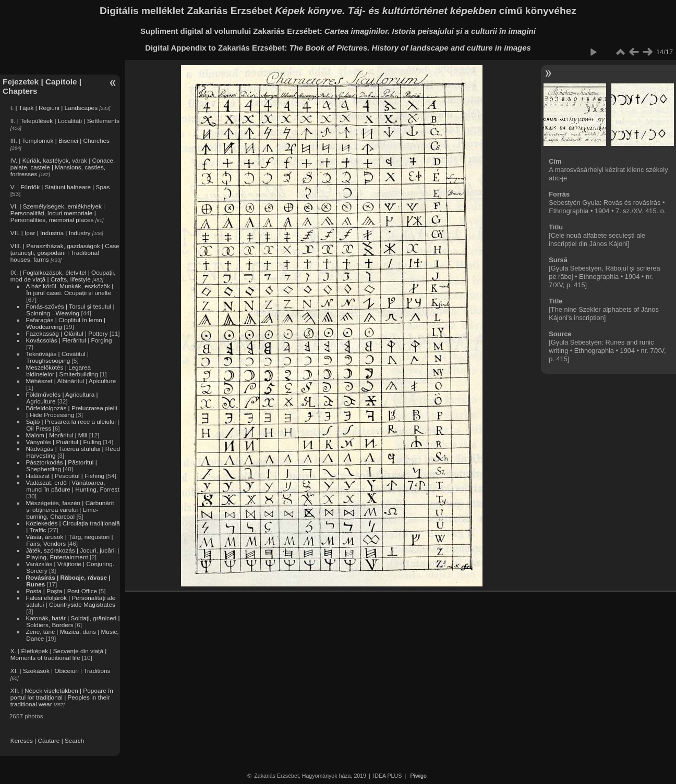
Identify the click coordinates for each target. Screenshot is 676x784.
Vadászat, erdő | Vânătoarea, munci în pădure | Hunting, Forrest (72, 486)
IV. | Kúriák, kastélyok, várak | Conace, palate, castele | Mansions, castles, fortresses (63, 167)
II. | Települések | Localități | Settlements (65, 121)
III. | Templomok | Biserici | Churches (60, 140)
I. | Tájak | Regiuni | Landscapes (54, 108)
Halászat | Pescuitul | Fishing (65, 476)
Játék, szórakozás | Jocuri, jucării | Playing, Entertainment (72, 554)
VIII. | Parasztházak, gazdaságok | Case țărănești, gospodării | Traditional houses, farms (65, 253)
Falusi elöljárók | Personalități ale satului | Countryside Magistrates (70, 601)
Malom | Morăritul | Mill (56, 435)
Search (74, 740)
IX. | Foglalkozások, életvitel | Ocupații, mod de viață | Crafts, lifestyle (63, 276)
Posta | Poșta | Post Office (61, 591)
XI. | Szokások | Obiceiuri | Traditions (61, 671)
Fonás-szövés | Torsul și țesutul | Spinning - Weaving (70, 310)
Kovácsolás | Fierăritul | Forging (69, 340)
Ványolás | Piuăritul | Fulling (63, 442)
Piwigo (419, 776)
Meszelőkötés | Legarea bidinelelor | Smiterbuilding (62, 371)
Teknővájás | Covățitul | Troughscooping (57, 357)
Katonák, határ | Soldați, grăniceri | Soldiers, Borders (73, 621)
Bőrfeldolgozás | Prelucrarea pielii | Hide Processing (71, 411)
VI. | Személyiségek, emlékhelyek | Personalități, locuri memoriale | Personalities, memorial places (58, 213)
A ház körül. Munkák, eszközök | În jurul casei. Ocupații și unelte (69, 289)
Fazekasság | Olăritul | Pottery (67, 333)
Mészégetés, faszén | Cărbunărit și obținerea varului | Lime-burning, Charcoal (70, 510)
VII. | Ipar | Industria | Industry (51, 233)
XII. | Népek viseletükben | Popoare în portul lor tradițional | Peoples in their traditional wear (62, 697)
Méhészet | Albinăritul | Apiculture (71, 381)
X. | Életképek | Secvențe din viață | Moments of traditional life (58, 654)
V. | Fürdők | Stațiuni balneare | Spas (60, 187)
